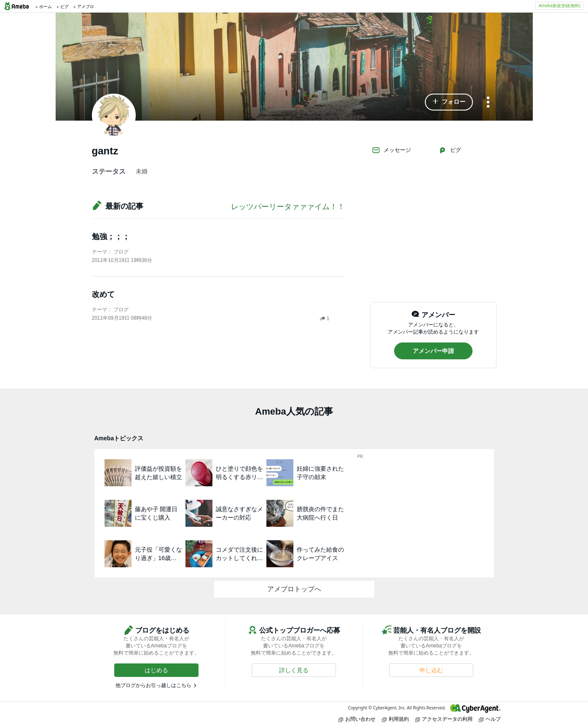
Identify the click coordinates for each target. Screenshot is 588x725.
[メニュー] (488, 103)
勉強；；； (111, 237)
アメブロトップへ (294, 589)
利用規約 (395, 719)
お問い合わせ (357, 719)
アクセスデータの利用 (444, 719)
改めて (103, 294)
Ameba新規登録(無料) (560, 5)
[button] (449, 102)
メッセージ (391, 150)
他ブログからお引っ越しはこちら (153, 685)
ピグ (450, 150)
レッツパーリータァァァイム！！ (288, 207)
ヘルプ (490, 719)
